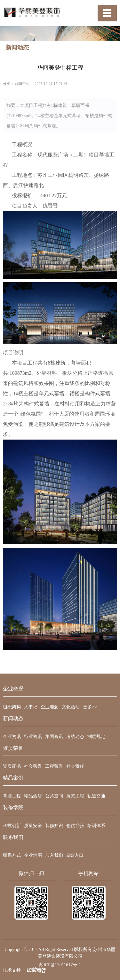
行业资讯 (33, 737)
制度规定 (96, 737)
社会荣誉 (33, 766)
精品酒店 (33, 796)
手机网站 (89, 873)
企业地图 (33, 855)
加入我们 (54, 855)
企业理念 (50, 707)
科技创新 (12, 826)
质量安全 (33, 826)
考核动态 (75, 737)
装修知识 (54, 826)
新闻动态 (13, 719)
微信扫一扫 (31, 873)
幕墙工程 (12, 796)
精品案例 (13, 778)
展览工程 (75, 796)
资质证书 (12, 766)
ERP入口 (75, 855)
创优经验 (75, 826)
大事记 (31, 707)
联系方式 (12, 855)
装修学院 (13, 808)
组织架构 (12, 707)
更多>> (90, 707)
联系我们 (13, 837)
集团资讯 (54, 737)
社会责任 (75, 766)
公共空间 (54, 796)
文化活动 (71, 707)
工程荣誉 (54, 766)
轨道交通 (96, 796)
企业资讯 (12, 737)
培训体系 (96, 826)
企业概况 (13, 689)
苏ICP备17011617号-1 (60, 965)
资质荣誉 (13, 748)
